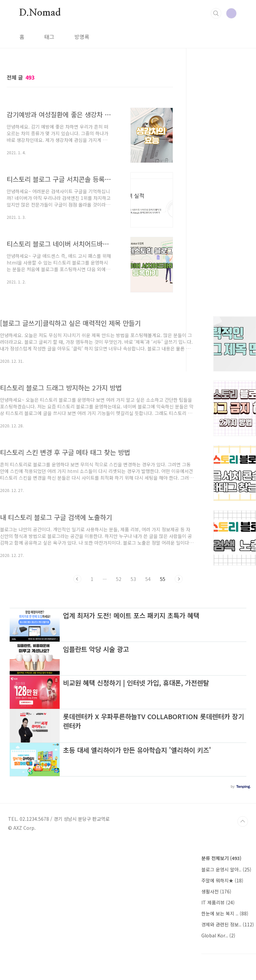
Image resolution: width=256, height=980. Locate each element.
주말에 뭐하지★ (222, 880)
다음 (179, 579)
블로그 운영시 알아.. (226, 869)
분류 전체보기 (221, 858)
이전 (77, 579)
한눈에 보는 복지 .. (225, 913)
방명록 (82, 37)
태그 (49, 37)
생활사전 (216, 891)
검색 (216, 13)
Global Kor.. (218, 935)
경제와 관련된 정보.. (228, 924)
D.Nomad (40, 13)
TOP (243, 821)
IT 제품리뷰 (218, 902)
